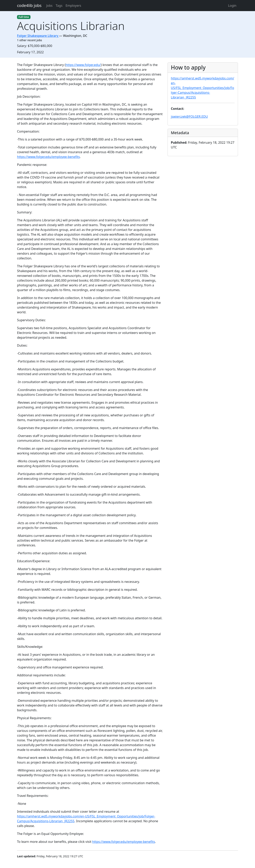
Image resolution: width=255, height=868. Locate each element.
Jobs (49, 6)
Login (232, 6)
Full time (24, 17)
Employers (73, 6)
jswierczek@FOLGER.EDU (189, 117)
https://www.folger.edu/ (83, 65)
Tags (59, 6)
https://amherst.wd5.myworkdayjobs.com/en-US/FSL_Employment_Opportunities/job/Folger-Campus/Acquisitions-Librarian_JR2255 (203, 88)
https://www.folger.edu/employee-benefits (48, 157)
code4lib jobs (29, 5)
